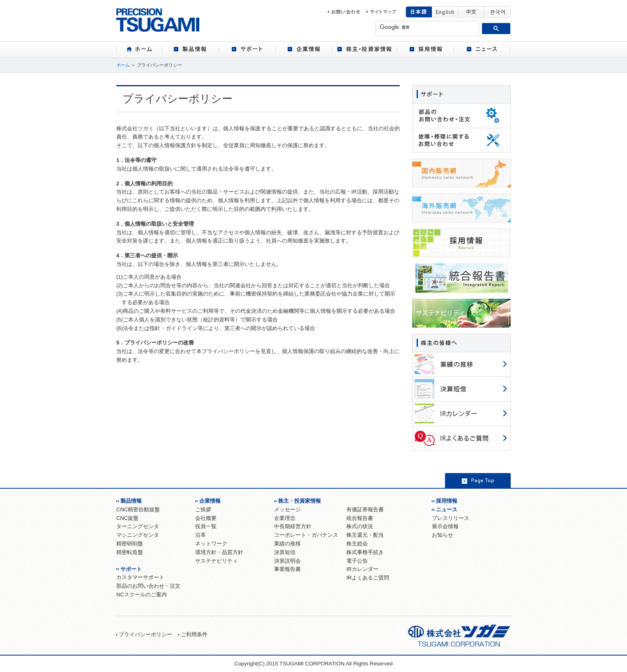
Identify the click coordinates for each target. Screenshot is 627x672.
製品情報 (131, 501)
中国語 (471, 12)
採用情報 (447, 501)
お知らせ (443, 535)
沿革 (201, 535)
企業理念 (285, 518)
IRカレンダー (362, 569)
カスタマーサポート (140, 577)
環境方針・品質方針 (219, 552)
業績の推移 (287, 544)
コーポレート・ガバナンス (306, 535)
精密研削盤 (130, 544)
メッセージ (287, 509)
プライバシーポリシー (145, 634)
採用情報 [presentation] (426, 49)
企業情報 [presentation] (304, 49)
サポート (131, 569)
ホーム (123, 65)
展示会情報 (445, 526)
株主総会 (357, 544)
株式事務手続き (365, 552)
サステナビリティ (217, 561)
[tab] (139, 49)
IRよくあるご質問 (368, 578)
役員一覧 (206, 526)
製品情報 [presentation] (190, 49)
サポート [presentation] (247, 49)
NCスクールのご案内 (142, 595)
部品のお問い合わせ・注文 (148, 586)
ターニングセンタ (138, 526)
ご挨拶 (203, 509)
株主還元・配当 (365, 535)
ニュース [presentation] (482, 49)
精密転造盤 (130, 552)
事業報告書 (287, 569)
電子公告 (357, 561)
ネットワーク (211, 544)
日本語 (419, 12)
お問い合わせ (346, 12)
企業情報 (210, 501)
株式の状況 (360, 526)
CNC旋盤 (127, 518)
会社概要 (206, 518)
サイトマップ (381, 12)
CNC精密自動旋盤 (138, 509)
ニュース (447, 509)
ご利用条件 (194, 634)
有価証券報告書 (365, 509)
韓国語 (498, 12)
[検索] (428, 27)
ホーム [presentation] (139, 49)
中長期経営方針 (293, 526)
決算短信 (285, 552)
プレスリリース (451, 518)
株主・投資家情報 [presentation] (365, 49)
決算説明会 (287, 561)
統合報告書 (360, 518)
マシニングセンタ (138, 535)
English (445, 12)
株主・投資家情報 (300, 501)
